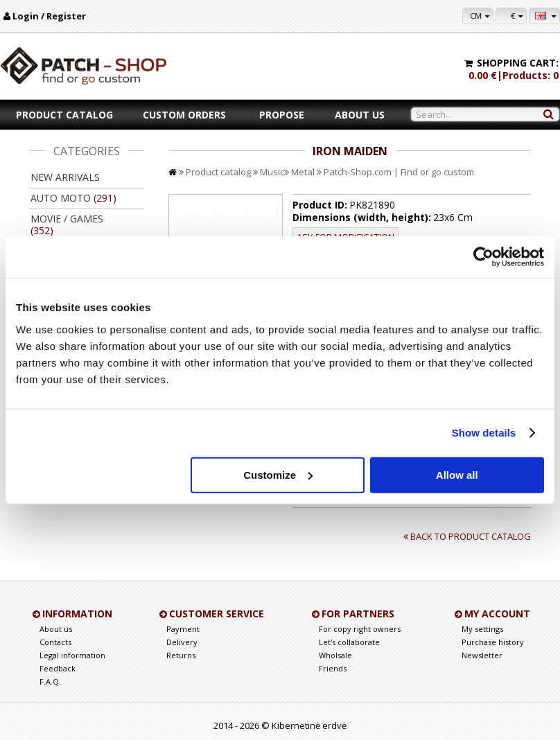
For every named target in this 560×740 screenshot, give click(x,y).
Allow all (457, 474)
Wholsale (335, 655)
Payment (183, 629)
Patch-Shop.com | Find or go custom (399, 172)
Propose (282, 115)
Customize (278, 474)
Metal (303, 172)
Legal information (72, 655)
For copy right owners (360, 629)
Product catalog (64, 115)
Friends (333, 668)
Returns (181, 655)
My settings (482, 629)
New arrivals (65, 177)
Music (272, 172)
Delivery (182, 642)
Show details (484, 433)
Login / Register (49, 16)
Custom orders (184, 115)
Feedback (58, 668)
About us (360, 115)
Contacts (55, 642)
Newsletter (482, 655)
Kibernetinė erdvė (309, 725)
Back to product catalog (471, 536)
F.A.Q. (50, 681)
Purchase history (493, 642)
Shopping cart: (518, 63)
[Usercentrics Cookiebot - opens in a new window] (483, 257)
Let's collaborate (349, 642)
